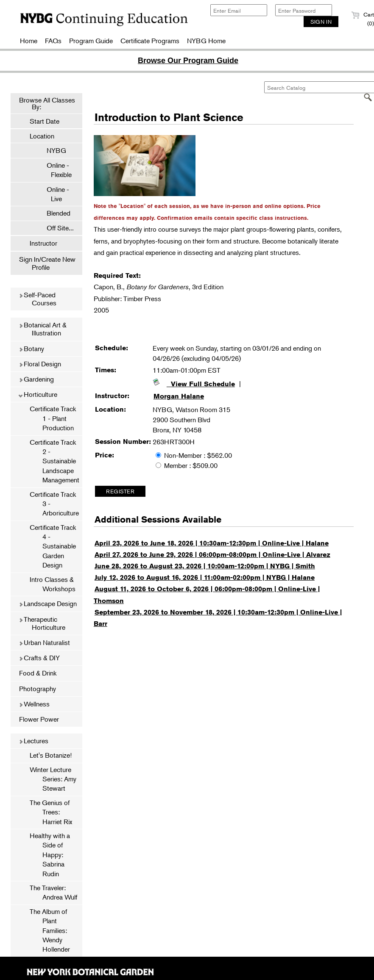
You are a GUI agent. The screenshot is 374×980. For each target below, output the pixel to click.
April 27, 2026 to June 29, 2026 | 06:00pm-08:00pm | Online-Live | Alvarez (212, 555)
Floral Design (40, 364)
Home (29, 41)
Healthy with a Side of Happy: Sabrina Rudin (50, 855)
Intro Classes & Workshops (53, 584)
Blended (54, 213)
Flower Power (39, 719)
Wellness (34, 704)
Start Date (45, 121)
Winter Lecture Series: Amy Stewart (53, 779)
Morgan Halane (179, 396)
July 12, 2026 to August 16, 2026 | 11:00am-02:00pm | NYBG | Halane (205, 577)
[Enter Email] (239, 10)
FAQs (53, 41)
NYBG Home (206, 41)
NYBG (52, 150)
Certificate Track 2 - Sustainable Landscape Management (54, 461)
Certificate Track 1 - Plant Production (53, 418)
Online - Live (54, 194)
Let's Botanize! (51, 755)
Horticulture (38, 394)
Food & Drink (38, 673)
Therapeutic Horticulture (42, 623)
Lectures (33, 741)
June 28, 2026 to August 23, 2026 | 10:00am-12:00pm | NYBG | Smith (205, 566)
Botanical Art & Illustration (43, 329)
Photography (38, 689)
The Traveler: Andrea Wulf (53, 892)
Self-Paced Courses (38, 299)
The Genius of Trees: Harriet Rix (51, 812)
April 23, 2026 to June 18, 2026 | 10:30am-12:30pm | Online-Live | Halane (212, 543)
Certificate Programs (150, 41)
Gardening (36, 379)
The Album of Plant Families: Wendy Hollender (50, 930)
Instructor (43, 243)
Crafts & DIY (39, 658)
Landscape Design (48, 604)
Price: (105, 455)
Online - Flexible (55, 170)
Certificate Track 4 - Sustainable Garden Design (53, 546)
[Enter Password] (304, 10)
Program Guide (91, 41)
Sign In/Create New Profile (47, 263)
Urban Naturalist (44, 642)
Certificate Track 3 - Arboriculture (54, 504)
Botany (31, 349)
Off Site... (56, 228)
